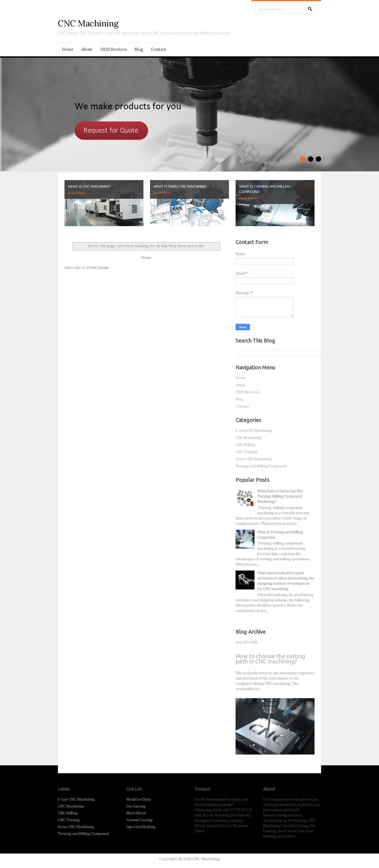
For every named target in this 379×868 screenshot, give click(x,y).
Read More (77, 193)
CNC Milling (245, 445)
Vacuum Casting (139, 820)
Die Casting (136, 806)
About (87, 49)
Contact (158, 49)
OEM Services (113, 49)
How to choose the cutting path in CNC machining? (270, 659)
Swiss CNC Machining (254, 459)
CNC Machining (88, 23)
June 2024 (243, 642)
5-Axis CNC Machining (254, 431)
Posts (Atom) (98, 268)
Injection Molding (141, 827)
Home (68, 49)
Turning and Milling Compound (261, 466)
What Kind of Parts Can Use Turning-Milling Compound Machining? (280, 496)
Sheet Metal (136, 813)
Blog (139, 49)
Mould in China (138, 799)
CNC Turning (246, 452)
